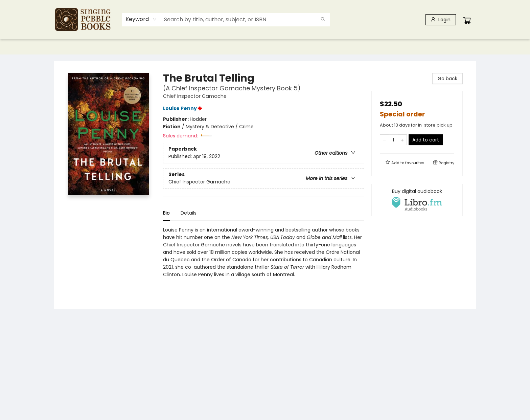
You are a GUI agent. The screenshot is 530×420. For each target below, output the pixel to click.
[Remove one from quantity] (384, 140)
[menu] (265, 47)
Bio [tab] (166, 213)
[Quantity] (393, 140)
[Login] (441, 20)
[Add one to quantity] (402, 140)
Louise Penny (184, 108)
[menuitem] (68, 47)
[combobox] (141, 19)
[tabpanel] (264, 260)
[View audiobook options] (417, 200)
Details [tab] (189, 213)
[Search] (323, 20)
